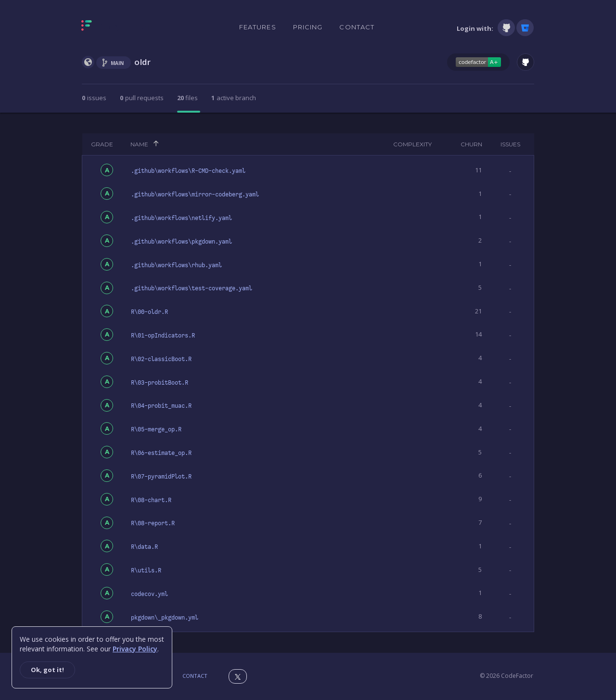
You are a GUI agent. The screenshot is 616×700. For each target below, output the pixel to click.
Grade (102, 144)
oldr (142, 62)
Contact (357, 27)
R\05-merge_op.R (156, 429)
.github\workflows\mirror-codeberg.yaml (195, 194)
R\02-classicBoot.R (161, 359)
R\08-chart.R (151, 500)
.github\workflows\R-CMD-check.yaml (188, 171)
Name (139, 144)
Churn (471, 144)
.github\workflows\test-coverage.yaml (192, 288)
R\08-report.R (153, 523)
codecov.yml (149, 594)
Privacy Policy (135, 649)
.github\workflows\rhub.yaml (176, 265)
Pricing (308, 27)
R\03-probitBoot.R (160, 383)
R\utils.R (146, 570)
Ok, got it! (47, 670)
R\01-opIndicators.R (163, 336)
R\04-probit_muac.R (161, 406)
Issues (510, 144)
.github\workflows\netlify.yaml (181, 218)
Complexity (412, 144)
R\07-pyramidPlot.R (161, 477)
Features (258, 27)
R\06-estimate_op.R (161, 453)
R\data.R (144, 547)
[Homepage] (117, 27)
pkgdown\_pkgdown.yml (165, 618)
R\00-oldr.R (149, 312)
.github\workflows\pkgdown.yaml (181, 242)
